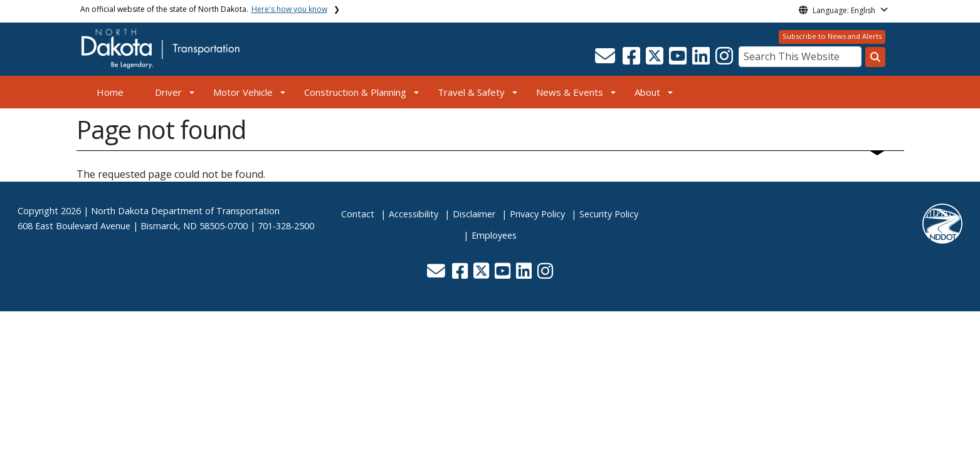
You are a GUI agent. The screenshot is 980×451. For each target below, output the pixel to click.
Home (110, 92)
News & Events (570, 92)
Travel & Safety (471, 92)
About (647, 92)
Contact (358, 214)
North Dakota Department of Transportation (185, 211)
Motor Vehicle (243, 92)
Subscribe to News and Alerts (832, 36)
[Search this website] (875, 57)
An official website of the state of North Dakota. (204, 9)
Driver (168, 92)
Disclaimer (474, 214)
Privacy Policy (537, 214)
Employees (494, 235)
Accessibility (414, 214)
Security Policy (609, 214)
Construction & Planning (355, 92)
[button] (607, 60)
